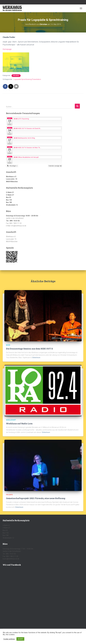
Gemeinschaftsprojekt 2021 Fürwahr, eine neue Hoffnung (36, 498)
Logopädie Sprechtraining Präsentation (27, 79)
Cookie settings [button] (9, 639)
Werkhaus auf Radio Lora (19, 424)
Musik (8, 345)
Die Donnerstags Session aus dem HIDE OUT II (29, 349)
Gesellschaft (11, 420)
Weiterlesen (36, 358)
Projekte (16, 76)
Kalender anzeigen (55, 166)
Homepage (7, 49)
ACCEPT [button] (20, 639)
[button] (12, 166)
